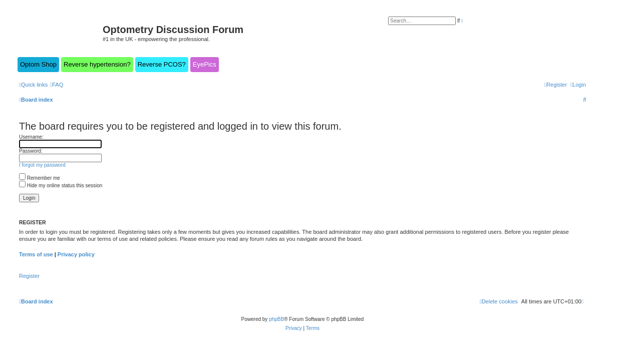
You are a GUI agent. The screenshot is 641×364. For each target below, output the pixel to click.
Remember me (40, 178)
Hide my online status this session (61, 186)
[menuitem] (57, 85)
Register (29, 276)
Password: (31, 151)
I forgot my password (42, 165)
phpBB (276, 319)
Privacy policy (76, 254)
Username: (31, 137)
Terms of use (36, 254)
